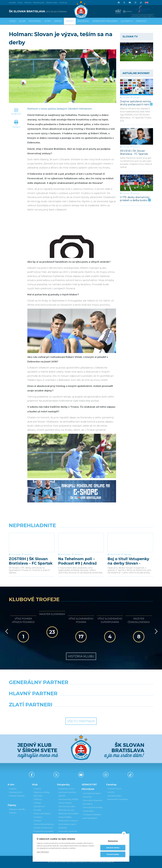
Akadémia (83, 21)
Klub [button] (22, 21)
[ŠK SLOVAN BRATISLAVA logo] (44, 11)
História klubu (81, 656)
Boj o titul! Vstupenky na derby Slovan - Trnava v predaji (128, 561)
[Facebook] (119, 3)
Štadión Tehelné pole (43, 828)
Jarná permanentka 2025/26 (67, 794)
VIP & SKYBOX (65, 803)
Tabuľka (13, 813)
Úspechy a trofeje (42, 792)
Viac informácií (43, 852)
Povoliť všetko (113, 854)
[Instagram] (135, 3)
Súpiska (13, 789)
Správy (70, 21)
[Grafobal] (63, 700)
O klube (37, 803)
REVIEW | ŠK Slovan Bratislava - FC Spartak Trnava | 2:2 (134, 152)
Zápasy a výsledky (17, 809)
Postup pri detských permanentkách (92, 816)
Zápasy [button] (58, 21)
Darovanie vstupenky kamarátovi (68, 833)
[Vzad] (6, 631)
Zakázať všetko (113, 848)
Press (20, 3)
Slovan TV (136, 147)
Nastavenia (113, 841)
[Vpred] (156, 631)
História (37, 789)
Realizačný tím (16, 792)
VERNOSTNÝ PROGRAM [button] (105, 21)
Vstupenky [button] (35, 21)
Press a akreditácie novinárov (42, 815)
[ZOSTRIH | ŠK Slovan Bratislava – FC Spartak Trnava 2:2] (32, 542)
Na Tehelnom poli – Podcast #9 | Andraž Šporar (78, 561)
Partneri (37, 821)
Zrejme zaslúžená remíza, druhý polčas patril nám (136, 103)
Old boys (38, 799)
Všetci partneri (81, 721)
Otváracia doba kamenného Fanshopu (118, 798)
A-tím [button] (48, 21)
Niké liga (136, 98)
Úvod (12, 21)
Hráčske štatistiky (17, 796)
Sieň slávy (38, 796)
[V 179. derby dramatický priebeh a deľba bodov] (137, 183)
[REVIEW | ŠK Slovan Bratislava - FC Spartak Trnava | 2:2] (137, 136)
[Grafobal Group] (100, 711)
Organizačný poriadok (44, 831)
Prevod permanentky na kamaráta (93, 809)
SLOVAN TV (127, 21)
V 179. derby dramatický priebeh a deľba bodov (135, 199)
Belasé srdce (52, 3)
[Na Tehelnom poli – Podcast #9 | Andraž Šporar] (81, 542)
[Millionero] (100, 700)
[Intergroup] (63, 711)
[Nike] (81, 689)
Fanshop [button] (141, 21)
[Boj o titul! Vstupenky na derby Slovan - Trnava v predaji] (130, 542)
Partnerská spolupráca (44, 824)
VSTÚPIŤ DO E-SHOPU (115, 790)
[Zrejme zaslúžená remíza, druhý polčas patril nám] (137, 87)
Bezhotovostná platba (68, 813)
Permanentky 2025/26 (68, 799)
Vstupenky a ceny (66, 789)
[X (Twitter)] (124, 3)
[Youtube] (130, 3)
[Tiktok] (141, 3)
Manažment (39, 806)
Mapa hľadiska (65, 817)
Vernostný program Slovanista (67, 826)
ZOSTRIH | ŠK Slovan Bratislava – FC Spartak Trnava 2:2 (31, 561)
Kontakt (37, 810)
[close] (124, 834)
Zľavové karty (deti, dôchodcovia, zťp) (67, 808)
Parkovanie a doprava (68, 821)
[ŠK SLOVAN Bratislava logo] (81, 10)
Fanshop (63, 3)
